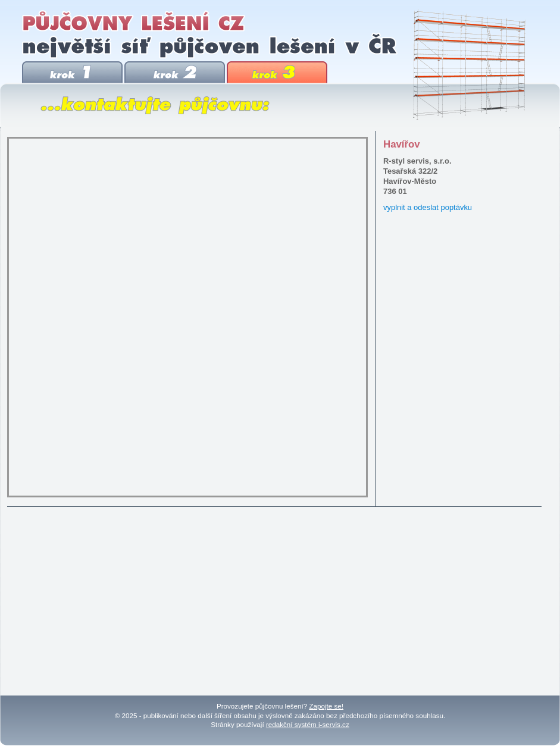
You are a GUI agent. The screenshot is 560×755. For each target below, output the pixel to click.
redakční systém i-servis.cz (308, 724)
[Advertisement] (276, 597)
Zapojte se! (326, 706)
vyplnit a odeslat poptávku (428, 207)
